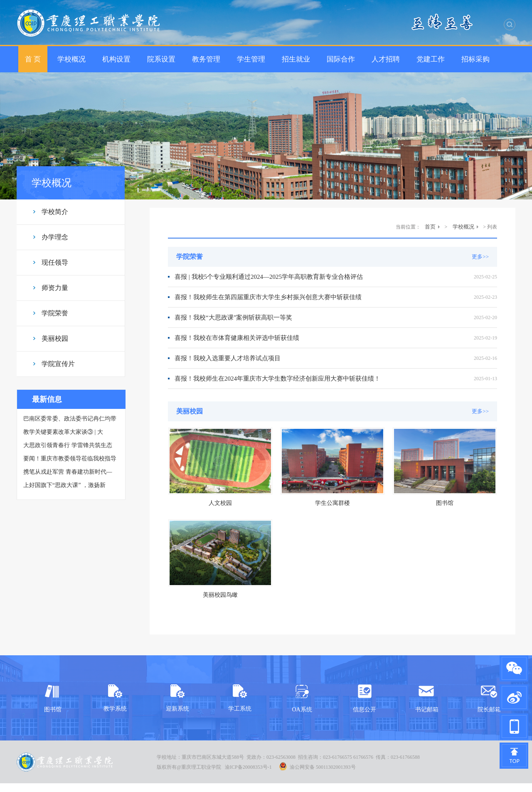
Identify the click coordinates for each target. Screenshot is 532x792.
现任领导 (55, 262)
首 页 (33, 59)
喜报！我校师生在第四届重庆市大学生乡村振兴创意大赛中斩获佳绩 (268, 297)
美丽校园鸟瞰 (220, 595)
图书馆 (445, 503)
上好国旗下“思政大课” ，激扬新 (64, 485)
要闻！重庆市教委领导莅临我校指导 (70, 459)
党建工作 (431, 59)
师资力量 (55, 288)
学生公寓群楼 (332, 503)
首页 (430, 227)
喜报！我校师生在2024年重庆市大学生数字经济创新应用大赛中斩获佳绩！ (277, 379)
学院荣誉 (55, 313)
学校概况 (71, 59)
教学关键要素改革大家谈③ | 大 (63, 432)
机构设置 (116, 59)
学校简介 (55, 212)
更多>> (480, 257)
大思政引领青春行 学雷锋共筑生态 (68, 445)
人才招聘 (386, 59)
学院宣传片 (58, 364)
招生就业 (296, 59)
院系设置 (161, 59)
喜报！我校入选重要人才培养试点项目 (228, 358)
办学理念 (55, 237)
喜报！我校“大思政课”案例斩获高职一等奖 (233, 317)
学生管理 (251, 59)
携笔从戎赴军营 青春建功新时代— (68, 472)
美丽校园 (55, 338)
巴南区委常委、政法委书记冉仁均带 (70, 419)
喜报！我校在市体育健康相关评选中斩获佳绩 (237, 338)
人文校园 (220, 503)
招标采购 (475, 59)
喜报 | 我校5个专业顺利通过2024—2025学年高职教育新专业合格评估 (269, 277)
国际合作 (341, 59)
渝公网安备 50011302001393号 (317, 766)
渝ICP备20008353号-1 (248, 767)
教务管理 (206, 59)
